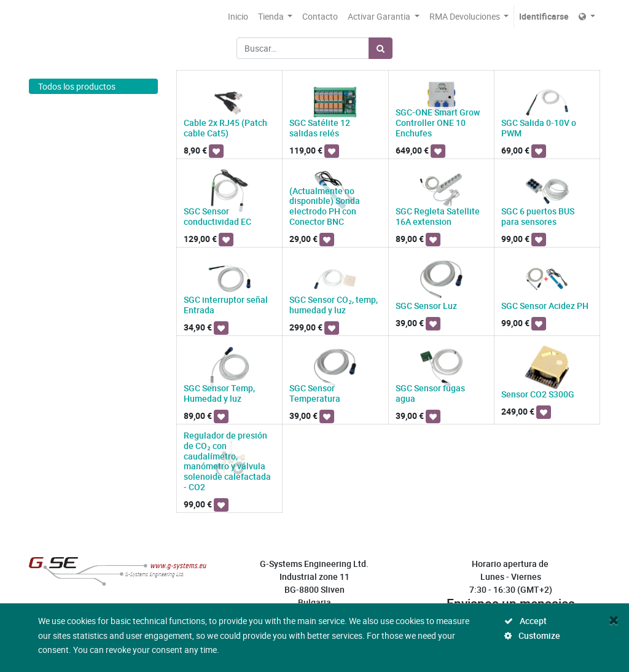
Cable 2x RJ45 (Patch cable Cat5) (225, 128)
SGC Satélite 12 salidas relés (320, 128)
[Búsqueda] (381, 48)
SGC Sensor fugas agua (430, 393)
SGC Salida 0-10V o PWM (539, 128)
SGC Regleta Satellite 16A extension (438, 216)
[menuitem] (238, 16)
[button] (216, 151)
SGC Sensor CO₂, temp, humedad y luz (334, 305)
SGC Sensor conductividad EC (217, 216)
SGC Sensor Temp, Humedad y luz (219, 393)
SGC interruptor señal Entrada (226, 305)
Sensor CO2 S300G (538, 394)
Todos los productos (77, 86)
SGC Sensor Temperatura (315, 393)
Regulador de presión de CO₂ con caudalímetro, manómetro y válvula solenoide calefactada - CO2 (227, 461)
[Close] (614, 620)
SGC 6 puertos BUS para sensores (538, 216)
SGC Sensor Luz (426, 306)
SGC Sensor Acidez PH (545, 306)
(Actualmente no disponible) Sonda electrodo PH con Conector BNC (326, 206)
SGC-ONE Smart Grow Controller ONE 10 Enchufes (438, 123)
